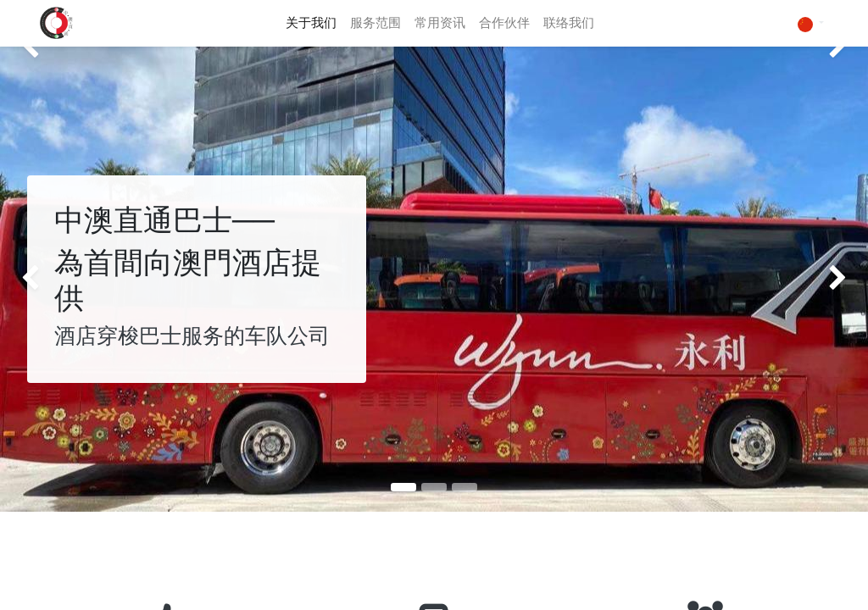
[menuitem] (311, 23)
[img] (35, 279)
